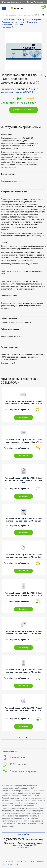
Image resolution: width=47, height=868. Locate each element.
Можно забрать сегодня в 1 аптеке (19, 103)
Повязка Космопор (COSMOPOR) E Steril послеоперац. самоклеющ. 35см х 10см (23, 594)
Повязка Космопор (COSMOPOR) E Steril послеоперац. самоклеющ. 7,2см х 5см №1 (23, 480)
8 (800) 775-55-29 (14, 839)
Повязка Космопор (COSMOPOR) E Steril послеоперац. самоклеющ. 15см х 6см (23, 671)
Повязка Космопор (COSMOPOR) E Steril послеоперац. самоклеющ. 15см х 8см (23, 633)
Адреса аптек (24, 847)
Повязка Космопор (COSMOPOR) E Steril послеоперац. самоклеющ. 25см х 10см (23, 441)
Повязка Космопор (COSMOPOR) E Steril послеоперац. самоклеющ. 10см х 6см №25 (23, 710)
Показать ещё (23, 738)
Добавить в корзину (23, 110)
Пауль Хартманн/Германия (17, 410)
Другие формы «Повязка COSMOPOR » (17, 92)
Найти (43, 15)
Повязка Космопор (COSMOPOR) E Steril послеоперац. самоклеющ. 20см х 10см (23, 403)
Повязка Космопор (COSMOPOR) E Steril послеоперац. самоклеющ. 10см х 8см (23, 520)
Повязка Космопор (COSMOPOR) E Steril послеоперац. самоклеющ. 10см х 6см (23, 556)
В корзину (23, 417)
